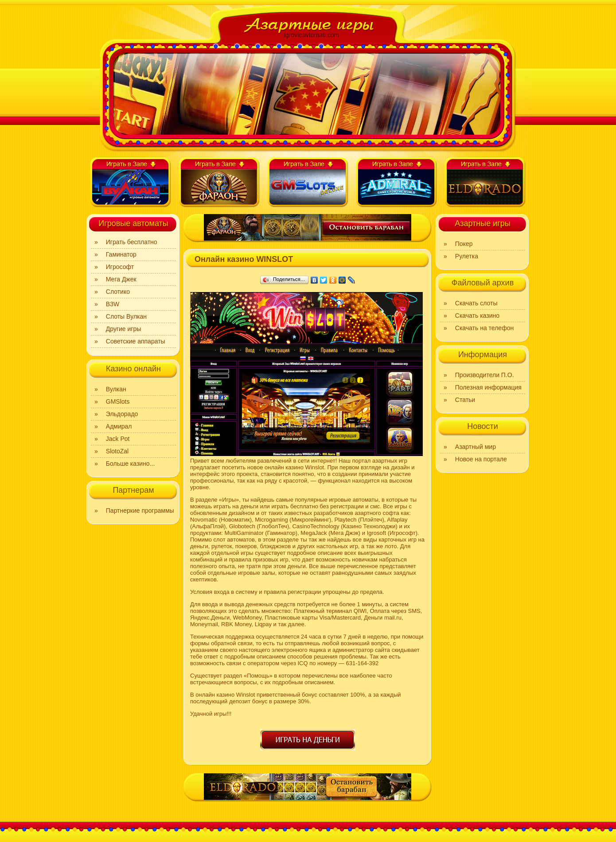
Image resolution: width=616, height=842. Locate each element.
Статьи (465, 400)
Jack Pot (118, 439)
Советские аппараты (136, 341)
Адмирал (119, 426)
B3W (113, 304)
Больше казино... (131, 464)
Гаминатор (121, 254)
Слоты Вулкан (126, 316)
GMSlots (118, 402)
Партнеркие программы (140, 511)
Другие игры (124, 329)
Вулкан (116, 389)
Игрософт (120, 267)
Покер (464, 244)
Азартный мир (476, 447)
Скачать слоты (476, 303)
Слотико (118, 292)
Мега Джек (121, 279)
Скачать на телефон (484, 328)
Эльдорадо (122, 414)
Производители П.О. (485, 375)
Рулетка (467, 256)
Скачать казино (477, 316)
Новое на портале (481, 459)
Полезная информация (488, 387)
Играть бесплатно (132, 242)
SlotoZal (117, 451)
